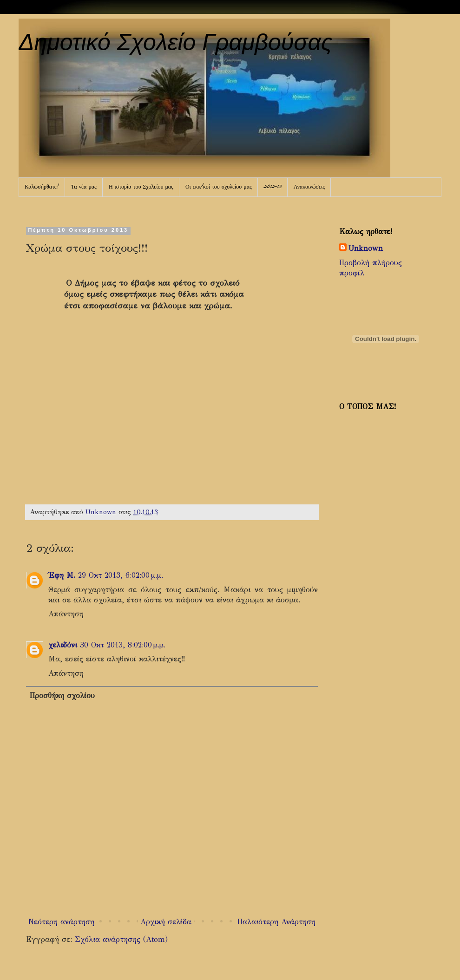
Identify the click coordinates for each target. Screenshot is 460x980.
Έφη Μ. (62, 575)
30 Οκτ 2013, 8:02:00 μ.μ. (123, 645)
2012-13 (273, 187)
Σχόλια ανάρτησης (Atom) (121, 939)
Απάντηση (66, 614)
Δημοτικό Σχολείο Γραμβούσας (175, 42)
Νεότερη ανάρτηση (61, 922)
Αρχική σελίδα (166, 922)
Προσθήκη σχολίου (62, 696)
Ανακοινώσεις (309, 187)
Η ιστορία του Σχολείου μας (141, 187)
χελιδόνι (63, 645)
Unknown (366, 248)
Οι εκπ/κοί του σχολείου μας (219, 187)
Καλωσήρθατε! (42, 187)
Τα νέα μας (84, 187)
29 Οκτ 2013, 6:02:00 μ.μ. (121, 575)
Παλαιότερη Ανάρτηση (276, 922)
